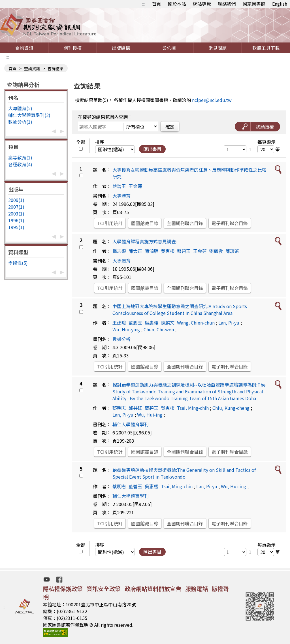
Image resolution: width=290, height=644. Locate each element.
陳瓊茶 (232, 251)
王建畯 (119, 323)
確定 (170, 127)
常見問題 (217, 48)
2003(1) (16, 214)
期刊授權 (72, 48)
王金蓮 (135, 186)
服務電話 (197, 589)
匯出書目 (152, 149)
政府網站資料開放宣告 (153, 589)
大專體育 (121, 196)
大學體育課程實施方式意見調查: (145, 241)
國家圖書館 (254, 4)
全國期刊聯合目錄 (185, 223)
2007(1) (16, 207)
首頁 (157, 4)
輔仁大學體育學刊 (131, 424)
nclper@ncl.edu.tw (212, 100)
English (280, 4)
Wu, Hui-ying (126, 329)
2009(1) (16, 200)
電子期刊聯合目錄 (230, 223)
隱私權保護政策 (63, 589)
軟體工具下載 (266, 48)
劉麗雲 (216, 251)
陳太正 (135, 251)
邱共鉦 (135, 408)
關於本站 (177, 4)
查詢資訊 (24, 48)
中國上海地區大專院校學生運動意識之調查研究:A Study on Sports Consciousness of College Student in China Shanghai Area (180, 310)
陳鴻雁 (152, 251)
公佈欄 (169, 48)
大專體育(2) (20, 108)
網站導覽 (202, 4)
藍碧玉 (119, 186)
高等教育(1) (20, 157)
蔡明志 (119, 408)
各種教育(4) (20, 164)
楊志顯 (119, 251)
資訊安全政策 (104, 589)
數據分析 (121, 339)
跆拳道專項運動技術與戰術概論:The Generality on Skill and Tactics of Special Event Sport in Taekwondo (184, 473)
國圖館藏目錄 (145, 223)
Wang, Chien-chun (196, 323)
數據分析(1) (20, 122)
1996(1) (16, 220)
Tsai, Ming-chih (193, 408)
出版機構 (121, 48)
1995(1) (16, 227)
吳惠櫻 (168, 251)
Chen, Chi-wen (159, 329)
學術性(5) (18, 263)
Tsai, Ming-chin (177, 486)
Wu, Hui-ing (150, 415)
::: (144, 4)
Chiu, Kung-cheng (231, 408)
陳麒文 (168, 323)
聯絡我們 (227, 4)
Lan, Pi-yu (229, 323)
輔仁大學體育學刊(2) (29, 115)
